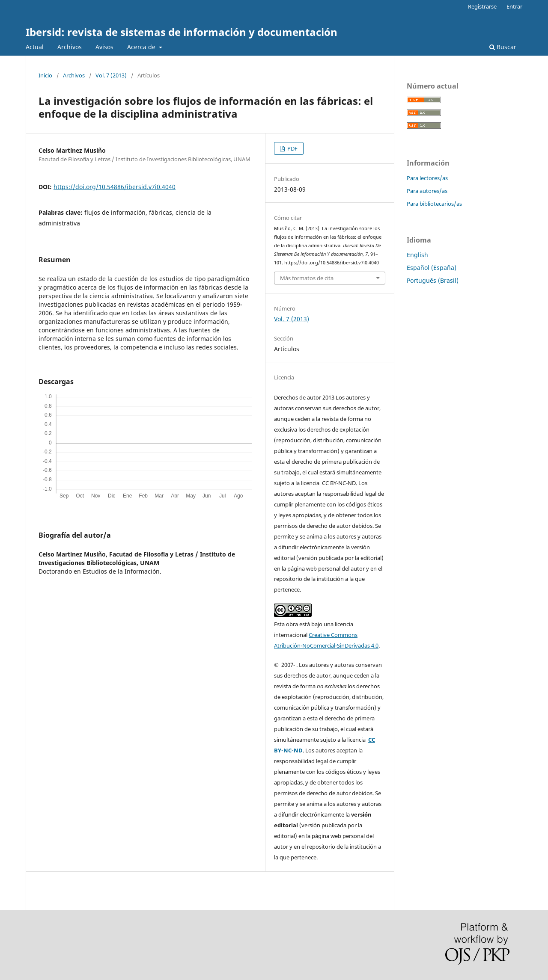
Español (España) (432, 268)
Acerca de (142, 47)
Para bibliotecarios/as (434, 204)
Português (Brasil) (433, 280)
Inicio (45, 75)
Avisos (104, 47)
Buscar (503, 47)
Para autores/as (427, 191)
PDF (292, 148)
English (417, 255)
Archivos (70, 47)
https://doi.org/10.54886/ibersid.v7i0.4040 (115, 187)
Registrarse (482, 6)
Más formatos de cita (307, 278)
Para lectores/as (427, 178)
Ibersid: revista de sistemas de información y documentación (182, 32)
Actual (35, 47)
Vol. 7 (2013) (111, 75)
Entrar (514, 6)
